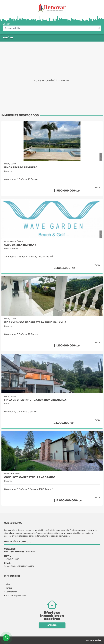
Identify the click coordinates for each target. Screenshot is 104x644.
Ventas (9, 588)
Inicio (8, 584)
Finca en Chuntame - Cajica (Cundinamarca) (36, 400)
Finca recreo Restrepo (21, 167)
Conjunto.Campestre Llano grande (30, 477)
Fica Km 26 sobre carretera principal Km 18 (35, 322)
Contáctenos (11, 592)
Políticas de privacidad (16, 596)
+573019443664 (12, 559)
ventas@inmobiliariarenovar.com (19, 566)
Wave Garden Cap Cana (20, 245)
